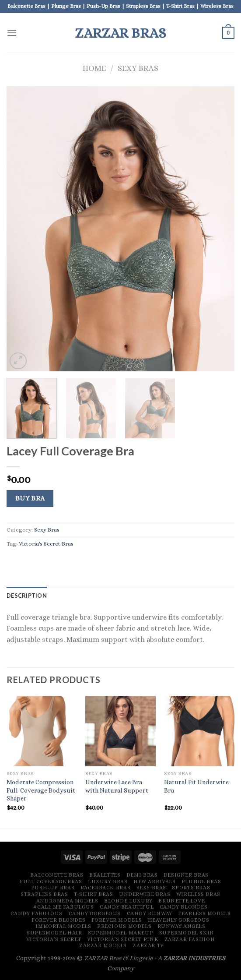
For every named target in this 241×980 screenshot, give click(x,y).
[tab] (27, 596)
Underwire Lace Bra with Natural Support (117, 786)
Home (94, 68)
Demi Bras (142, 875)
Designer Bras (186, 875)
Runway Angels (182, 926)
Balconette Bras (57, 875)
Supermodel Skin (187, 933)
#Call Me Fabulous (63, 907)
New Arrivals (154, 881)
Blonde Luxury (128, 901)
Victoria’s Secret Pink (123, 939)
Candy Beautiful (127, 907)
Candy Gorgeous (95, 913)
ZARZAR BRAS (120, 33)
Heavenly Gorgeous (179, 920)
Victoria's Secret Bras (46, 544)
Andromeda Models (67, 901)
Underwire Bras (145, 894)
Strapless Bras (44, 894)
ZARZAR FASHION (190, 939)
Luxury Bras (108, 881)
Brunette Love (182, 901)
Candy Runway (150, 913)
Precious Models (124, 926)
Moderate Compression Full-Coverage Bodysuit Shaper (41, 790)
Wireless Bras (198, 894)
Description (27, 596)
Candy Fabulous (37, 913)
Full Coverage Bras (51, 881)
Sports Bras (191, 888)
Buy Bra (30, 498)
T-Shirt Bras (93, 894)
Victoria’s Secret (54, 939)
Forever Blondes (58, 920)
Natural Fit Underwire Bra (196, 786)
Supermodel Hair (54, 933)
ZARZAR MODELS (103, 945)
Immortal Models (63, 926)
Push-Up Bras (53, 888)
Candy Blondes (184, 907)
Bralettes (105, 875)
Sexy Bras (138, 68)
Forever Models (117, 920)
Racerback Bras (106, 888)
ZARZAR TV (148, 945)
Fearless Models (204, 913)
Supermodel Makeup (120, 933)
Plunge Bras (201, 881)
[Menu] (12, 33)
